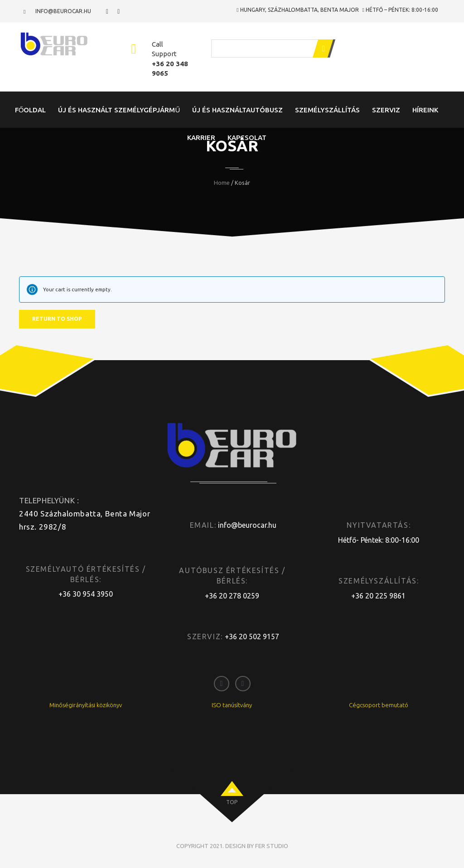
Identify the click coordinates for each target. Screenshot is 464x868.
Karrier (201, 137)
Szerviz (386, 110)
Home (222, 183)
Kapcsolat (247, 137)
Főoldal (31, 110)
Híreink (425, 110)
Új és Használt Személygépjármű (119, 110)
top (232, 802)
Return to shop (57, 319)
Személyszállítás (327, 110)
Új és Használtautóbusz (237, 110)
